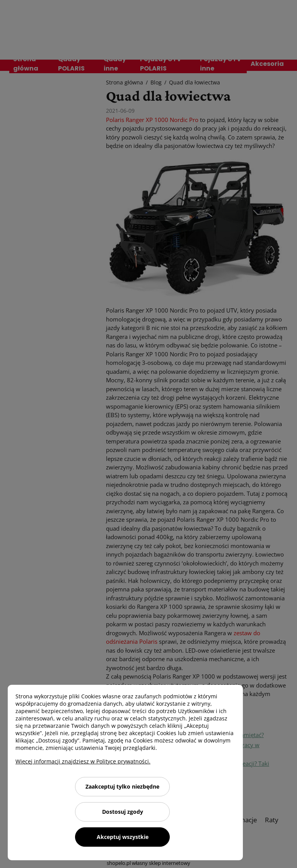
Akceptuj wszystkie (123, 837)
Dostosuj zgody (123, 812)
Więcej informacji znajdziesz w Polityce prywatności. (83, 761)
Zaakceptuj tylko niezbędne (122, 786)
